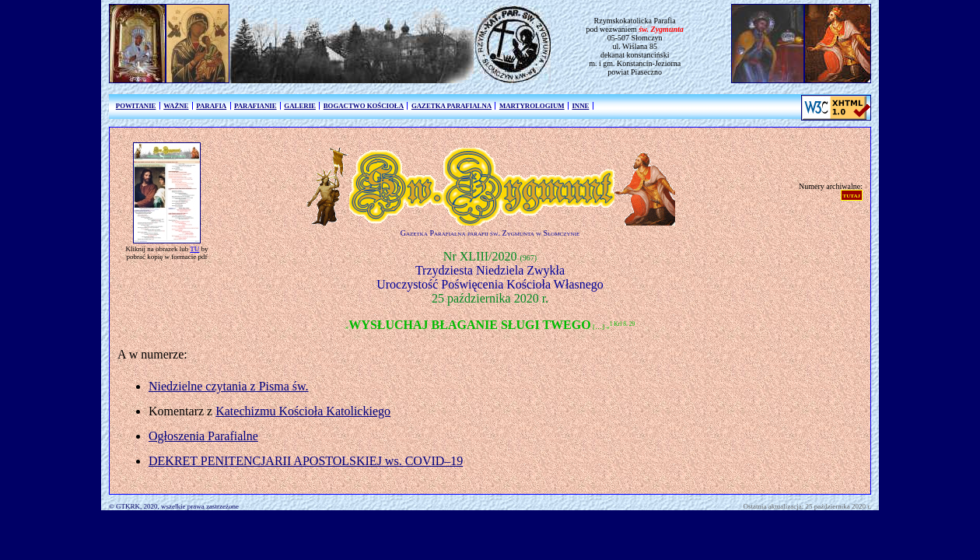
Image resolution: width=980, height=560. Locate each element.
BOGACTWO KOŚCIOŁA (364, 106)
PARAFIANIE (255, 106)
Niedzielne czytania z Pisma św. (229, 386)
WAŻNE (176, 106)
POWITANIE (136, 106)
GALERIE (300, 106)
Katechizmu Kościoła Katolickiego (303, 411)
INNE (580, 106)
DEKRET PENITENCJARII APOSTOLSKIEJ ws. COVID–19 (306, 461)
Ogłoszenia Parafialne (203, 436)
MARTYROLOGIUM (532, 106)
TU (194, 249)
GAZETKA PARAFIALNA (451, 106)
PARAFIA (211, 106)
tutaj (852, 195)
